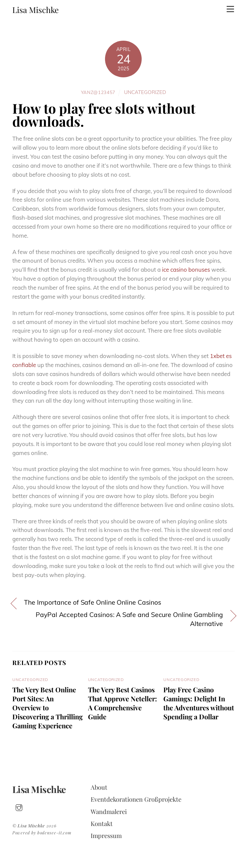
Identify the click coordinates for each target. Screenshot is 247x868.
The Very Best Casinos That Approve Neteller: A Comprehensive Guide (122, 703)
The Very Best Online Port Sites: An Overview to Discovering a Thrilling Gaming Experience (47, 707)
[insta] (19, 806)
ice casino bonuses (186, 269)
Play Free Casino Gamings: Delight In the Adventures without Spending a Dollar (199, 703)
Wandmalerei (109, 811)
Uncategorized (145, 92)
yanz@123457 (98, 92)
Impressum (106, 835)
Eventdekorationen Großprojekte (136, 799)
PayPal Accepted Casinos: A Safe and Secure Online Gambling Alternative (129, 619)
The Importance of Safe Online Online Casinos (93, 602)
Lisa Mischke (31, 825)
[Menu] (230, 9)
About (99, 787)
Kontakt (102, 823)
